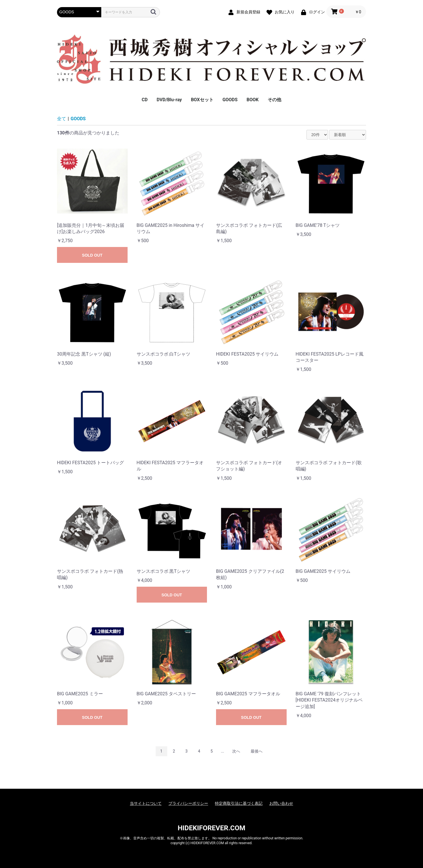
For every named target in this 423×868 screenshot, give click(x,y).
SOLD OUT (92, 255)
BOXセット (202, 100)
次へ (236, 751)
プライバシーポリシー (188, 803)
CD (145, 100)
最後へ (257, 751)
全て (62, 119)
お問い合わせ (281, 803)
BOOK (253, 100)
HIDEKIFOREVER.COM (212, 828)
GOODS (230, 100)
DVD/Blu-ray (169, 100)
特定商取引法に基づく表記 (239, 803)
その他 (274, 100)
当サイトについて (146, 803)
